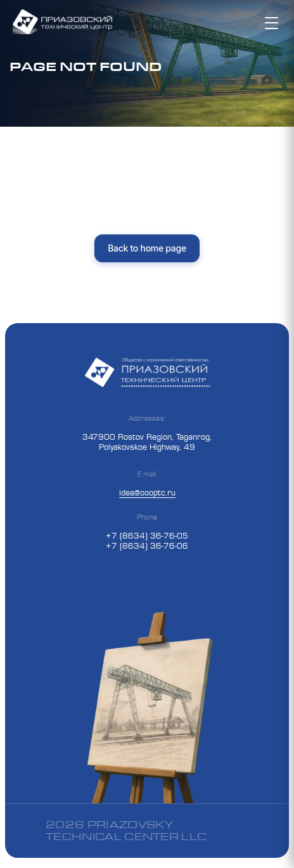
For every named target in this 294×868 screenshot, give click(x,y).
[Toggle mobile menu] (273, 23)
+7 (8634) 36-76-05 (147, 535)
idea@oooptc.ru (147, 492)
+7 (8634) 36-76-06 (147, 546)
